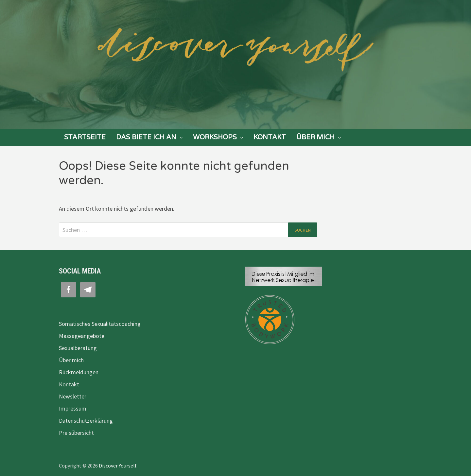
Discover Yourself (118, 466)
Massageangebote (82, 336)
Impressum (73, 408)
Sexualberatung (78, 348)
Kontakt (270, 137)
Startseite (85, 137)
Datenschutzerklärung (86, 421)
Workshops (215, 137)
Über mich (315, 137)
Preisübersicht (76, 433)
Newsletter (73, 396)
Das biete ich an (146, 137)
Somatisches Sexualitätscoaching (100, 324)
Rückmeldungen (79, 372)
